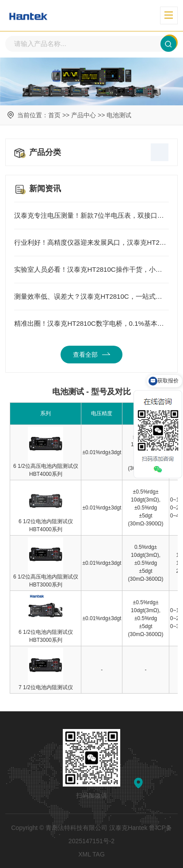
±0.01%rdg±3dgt (102, 452)
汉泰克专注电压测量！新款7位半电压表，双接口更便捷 (91, 216)
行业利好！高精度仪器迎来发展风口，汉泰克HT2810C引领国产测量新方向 (91, 243)
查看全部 (91, 355)
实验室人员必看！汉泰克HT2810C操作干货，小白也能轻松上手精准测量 (91, 270)
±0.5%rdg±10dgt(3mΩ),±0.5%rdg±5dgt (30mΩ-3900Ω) (146, 508)
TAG (99, 854)
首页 (54, 115)
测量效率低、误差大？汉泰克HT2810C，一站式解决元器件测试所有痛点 (91, 297)
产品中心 (84, 115)
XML (84, 854)
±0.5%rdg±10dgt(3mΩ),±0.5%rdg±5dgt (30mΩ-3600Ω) (146, 618)
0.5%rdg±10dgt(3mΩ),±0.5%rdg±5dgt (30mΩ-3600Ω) (146, 563)
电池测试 (119, 115)
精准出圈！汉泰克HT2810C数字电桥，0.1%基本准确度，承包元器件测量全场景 (91, 324)
